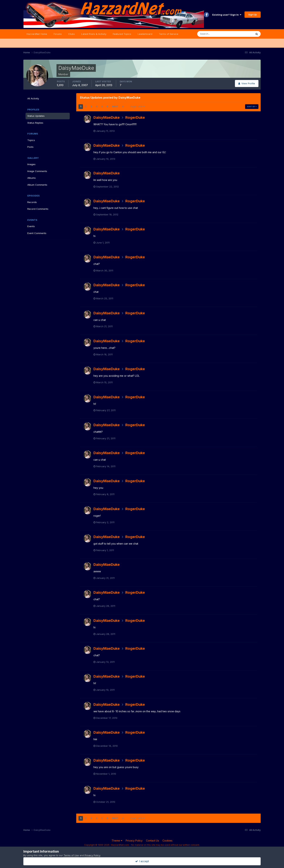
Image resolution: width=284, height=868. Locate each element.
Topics (31, 140)
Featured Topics (122, 34)
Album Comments (37, 185)
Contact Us (153, 841)
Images (31, 164)
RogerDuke (135, 117)
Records (32, 202)
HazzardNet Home (37, 34)
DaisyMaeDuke (107, 117)
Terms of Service (169, 34)
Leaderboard (145, 34)
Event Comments (37, 233)
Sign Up (253, 15)
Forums (58, 34)
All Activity (33, 98)
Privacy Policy (134, 841)
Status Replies (35, 123)
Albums (32, 178)
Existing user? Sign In (227, 15)
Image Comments (37, 171)
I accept (142, 861)
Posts (30, 147)
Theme (117, 841)
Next (115, 107)
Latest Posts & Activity (94, 34)
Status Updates (36, 116)
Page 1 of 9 (138, 107)
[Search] (213, 34)
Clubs (72, 34)
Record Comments (38, 209)
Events (31, 226)
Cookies (167, 841)
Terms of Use (71, 855)
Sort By (252, 107)
